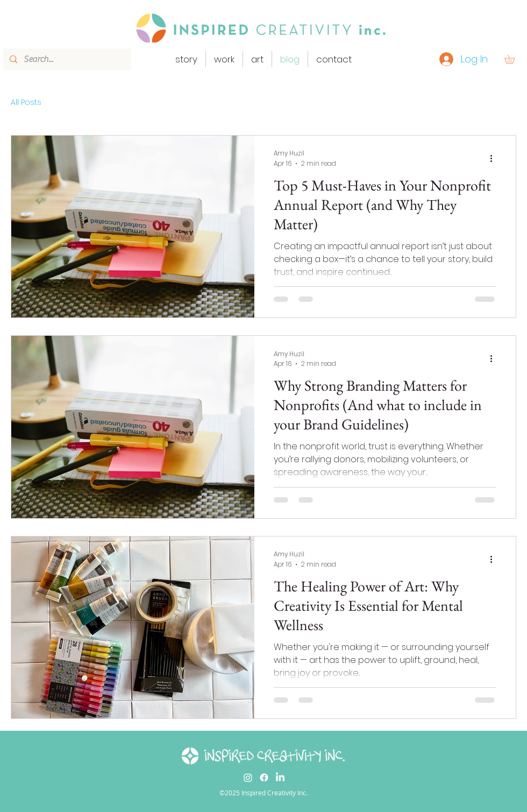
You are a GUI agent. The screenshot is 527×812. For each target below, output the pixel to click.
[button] (514, 59)
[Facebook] (264, 778)
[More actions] (495, 158)
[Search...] (66, 59)
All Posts (26, 103)
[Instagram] (248, 778)
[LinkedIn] (280, 778)
